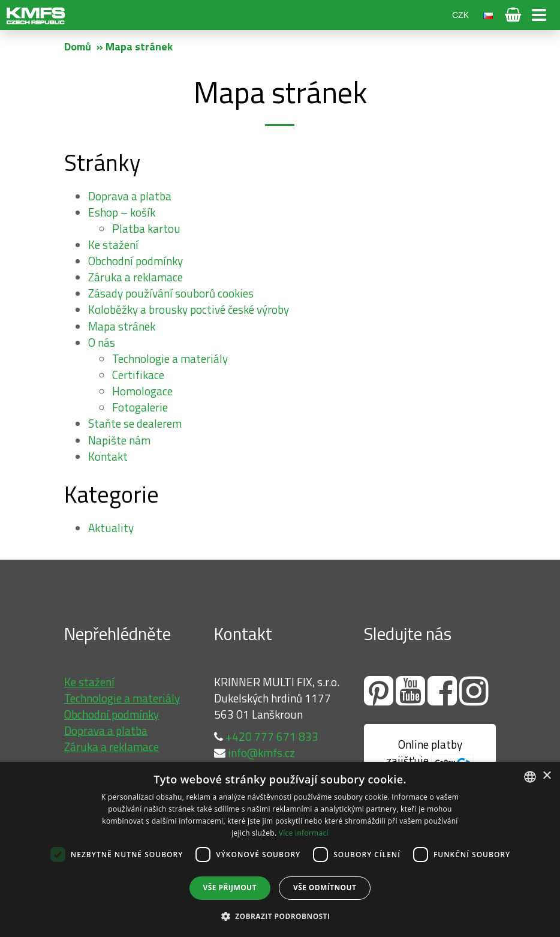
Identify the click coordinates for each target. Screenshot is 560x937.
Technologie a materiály (170, 358)
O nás (102, 342)
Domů (78, 47)
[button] (280, 916)
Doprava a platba (130, 196)
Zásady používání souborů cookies (171, 293)
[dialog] (280, 849)
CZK (460, 15)
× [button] (547, 776)
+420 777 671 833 (266, 736)
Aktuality (111, 528)
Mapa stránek (122, 326)
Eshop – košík (122, 212)
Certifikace (138, 375)
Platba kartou (146, 228)
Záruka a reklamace (136, 277)
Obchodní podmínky (136, 261)
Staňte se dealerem (135, 423)
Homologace (142, 391)
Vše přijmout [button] (230, 888)
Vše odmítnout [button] (325, 888)
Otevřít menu (539, 15)
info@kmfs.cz (255, 753)
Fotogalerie (140, 407)
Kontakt (108, 456)
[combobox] (530, 777)
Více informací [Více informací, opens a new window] (304, 833)
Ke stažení (113, 244)
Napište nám (119, 440)
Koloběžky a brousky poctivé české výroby (189, 309)
